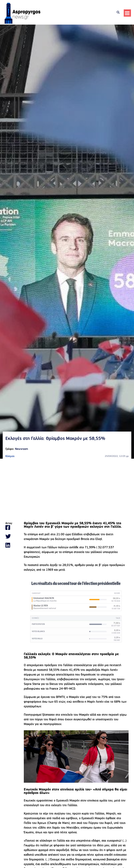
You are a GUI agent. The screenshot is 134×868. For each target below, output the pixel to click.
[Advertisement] (67, 490)
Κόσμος (10, 456)
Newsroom (21, 449)
